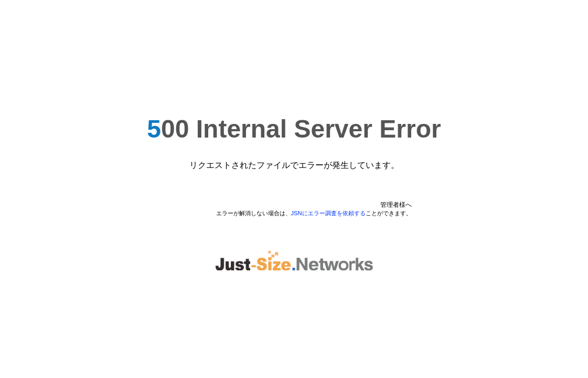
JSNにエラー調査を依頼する (328, 213)
